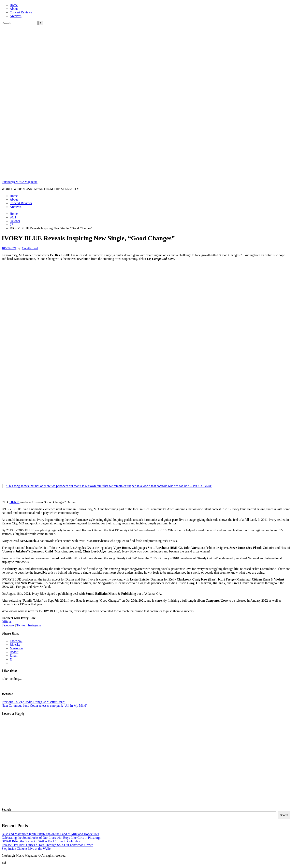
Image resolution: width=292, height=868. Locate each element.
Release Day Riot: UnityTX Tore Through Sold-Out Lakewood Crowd (47, 845)
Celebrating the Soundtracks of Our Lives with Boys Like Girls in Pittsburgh (52, 838)
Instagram (34, 625)
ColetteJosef (30, 248)
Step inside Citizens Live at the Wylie (26, 849)
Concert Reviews (21, 12)
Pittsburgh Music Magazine (20, 182)
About (14, 9)
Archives (16, 16)
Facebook (8, 625)
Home (14, 5)
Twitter (21, 625)
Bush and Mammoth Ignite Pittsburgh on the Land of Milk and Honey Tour (50, 834)
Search (6, 810)
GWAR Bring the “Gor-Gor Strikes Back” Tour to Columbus (41, 841)
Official (7, 622)
